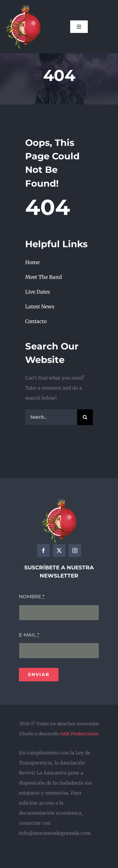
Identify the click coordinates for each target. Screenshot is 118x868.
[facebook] (43, 551)
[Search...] (51, 417)
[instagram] (75, 551)
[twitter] (59, 551)
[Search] (85, 417)
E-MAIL (29, 635)
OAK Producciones (79, 734)
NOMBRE (32, 596)
